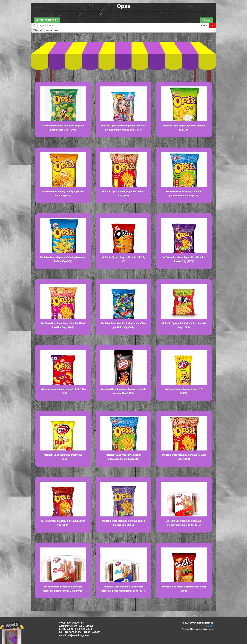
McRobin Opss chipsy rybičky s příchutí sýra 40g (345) (63, 194)
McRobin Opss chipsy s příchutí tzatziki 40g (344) (184, 128)
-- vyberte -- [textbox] (52, 31)
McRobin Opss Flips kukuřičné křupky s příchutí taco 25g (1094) (63, 128)
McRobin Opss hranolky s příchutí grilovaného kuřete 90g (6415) (123, 457)
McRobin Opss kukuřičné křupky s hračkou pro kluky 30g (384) (123, 325)
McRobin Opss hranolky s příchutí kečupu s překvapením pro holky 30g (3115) (123, 128)
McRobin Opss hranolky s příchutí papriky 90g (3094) (63, 523)
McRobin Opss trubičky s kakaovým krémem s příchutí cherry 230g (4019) (63, 589)
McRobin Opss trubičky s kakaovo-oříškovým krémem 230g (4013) (184, 523)
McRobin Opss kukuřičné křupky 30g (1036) (63, 457)
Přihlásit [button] (207, 20)
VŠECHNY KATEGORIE (47, 20)
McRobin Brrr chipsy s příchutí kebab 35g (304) (184, 589)
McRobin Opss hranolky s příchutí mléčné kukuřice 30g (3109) (63, 325)
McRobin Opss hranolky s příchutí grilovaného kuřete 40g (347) (184, 194)
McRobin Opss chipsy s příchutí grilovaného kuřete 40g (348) (63, 259)
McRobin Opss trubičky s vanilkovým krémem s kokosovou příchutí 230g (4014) (123, 589)
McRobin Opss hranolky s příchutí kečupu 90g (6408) (184, 457)
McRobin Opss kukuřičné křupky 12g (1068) (184, 391)
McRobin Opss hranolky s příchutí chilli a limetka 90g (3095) (123, 523)
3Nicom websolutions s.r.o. (202, 629)
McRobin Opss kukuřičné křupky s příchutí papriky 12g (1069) (123, 391)
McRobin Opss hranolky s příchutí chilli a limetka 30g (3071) (184, 259)
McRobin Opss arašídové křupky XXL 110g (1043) (63, 391)
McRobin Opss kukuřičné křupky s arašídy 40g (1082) (184, 325)
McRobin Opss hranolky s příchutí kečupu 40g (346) (123, 194)
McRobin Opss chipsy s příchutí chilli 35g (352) (123, 259)
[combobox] (130, 30)
